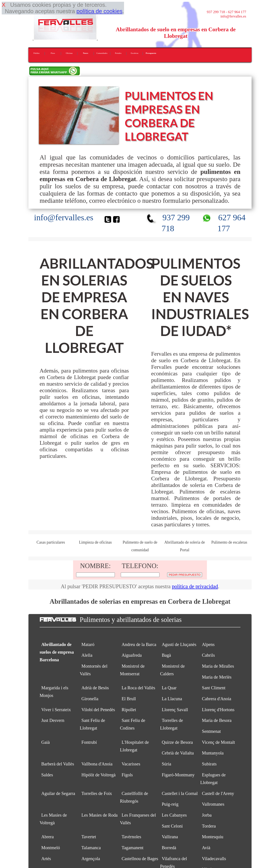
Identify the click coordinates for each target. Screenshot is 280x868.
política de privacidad (195, 586)
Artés (46, 859)
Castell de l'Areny (218, 793)
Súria (166, 764)
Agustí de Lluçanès (179, 644)
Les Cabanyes (174, 815)
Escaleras (135, 53)
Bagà (166, 655)
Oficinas (69, 53)
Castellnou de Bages (140, 859)
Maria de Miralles (218, 666)
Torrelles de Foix (97, 793)
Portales (118, 53)
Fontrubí (89, 742)
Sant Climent (214, 688)
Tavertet (89, 837)
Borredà (169, 848)
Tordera (209, 826)
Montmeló (51, 848)
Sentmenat (211, 731)
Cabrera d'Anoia (217, 699)
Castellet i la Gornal (180, 793)
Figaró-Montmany (178, 775)
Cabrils (208, 655)
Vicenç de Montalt (218, 742)
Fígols (127, 775)
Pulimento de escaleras (229, 542)
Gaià (46, 742)
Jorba (207, 815)
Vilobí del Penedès (98, 710)
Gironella (90, 699)
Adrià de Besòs (95, 688)
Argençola (91, 859)
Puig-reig (170, 804)
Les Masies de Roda (99, 815)
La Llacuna (172, 699)
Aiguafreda (132, 655)
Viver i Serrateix (56, 710)
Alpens (208, 644)
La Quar (169, 688)
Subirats (209, 764)
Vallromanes (213, 804)
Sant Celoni (172, 826)
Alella (87, 655)
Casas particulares (51, 542)
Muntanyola (213, 753)
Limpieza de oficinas (95, 542)
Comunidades (102, 53)
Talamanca (91, 848)
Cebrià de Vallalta (178, 753)
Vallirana (170, 837)
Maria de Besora (217, 720)
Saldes (47, 775)
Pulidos (37, 53)
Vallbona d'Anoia (97, 764)
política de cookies (99, 11)
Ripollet (129, 710)
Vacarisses (131, 764)
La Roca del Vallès (138, 688)
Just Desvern (53, 720)
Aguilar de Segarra (58, 793)
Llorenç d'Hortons (218, 710)
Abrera (48, 837)
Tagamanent (133, 848)
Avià (206, 848)
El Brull (129, 699)
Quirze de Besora (177, 742)
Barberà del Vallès (58, 764)
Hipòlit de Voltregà (98, 775)
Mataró (88, 644)
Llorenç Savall (175, 710)
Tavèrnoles (131, 837)
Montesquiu (213, 837)
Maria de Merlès (217, 677)
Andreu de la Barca (139, 644)
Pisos (53, 53)
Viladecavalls (214, 859)
